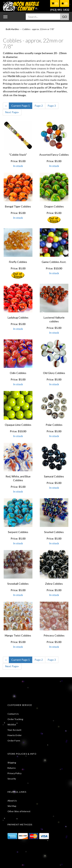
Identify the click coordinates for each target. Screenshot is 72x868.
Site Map (12, 806)
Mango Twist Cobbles (18, 635)
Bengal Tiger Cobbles (18, 206)
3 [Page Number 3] (52, 106)
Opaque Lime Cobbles (18, 425)
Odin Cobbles (18, 373)
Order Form (14, 741)
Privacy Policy (14, 773)
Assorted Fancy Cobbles (54, 155)
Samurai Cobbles (54, 476)
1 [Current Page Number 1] (21, 106)
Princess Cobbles (54, 635)
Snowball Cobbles (18, 584)
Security (12, 779)
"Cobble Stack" (18, 155)
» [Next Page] (12, 112)
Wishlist (12, 725)
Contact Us (13, 714)
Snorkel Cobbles (54, 532)
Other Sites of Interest (19, 811)
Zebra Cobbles (54, 584)
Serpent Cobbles (18, 532)
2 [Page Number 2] (39, 106)
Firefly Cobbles (18, 262)
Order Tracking (15, 719)
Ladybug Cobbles (18, 317)
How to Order (15, 735)
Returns (12, 768)
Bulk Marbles (12, 29)
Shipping (12, 763)
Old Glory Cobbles (54, 373)
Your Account (14, 730)
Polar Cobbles (54, 425)
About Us (12, 801)
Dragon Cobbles (54, 206)
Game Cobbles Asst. (54, 262)
